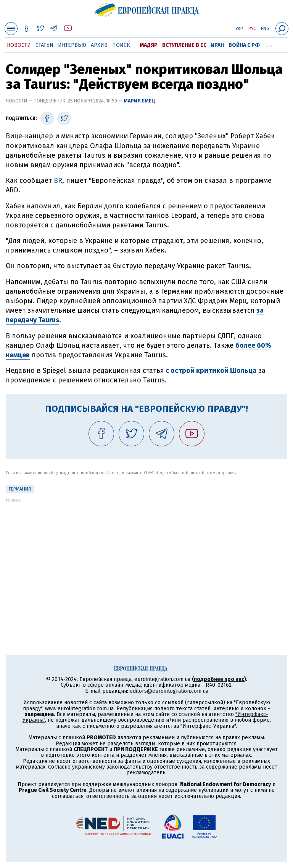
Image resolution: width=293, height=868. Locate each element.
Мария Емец (139, 101)
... (269, 44)
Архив (99, 45)
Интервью (72, 45)
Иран (217, 45)
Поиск (121, 45)
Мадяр (149, 45)
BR (57, 181)
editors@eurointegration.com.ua (169, 691)
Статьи (44, 45)
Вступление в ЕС (184, 45)
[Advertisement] (146, 556)
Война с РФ (244, 45)
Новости (19, 45)
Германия (20, 489)
